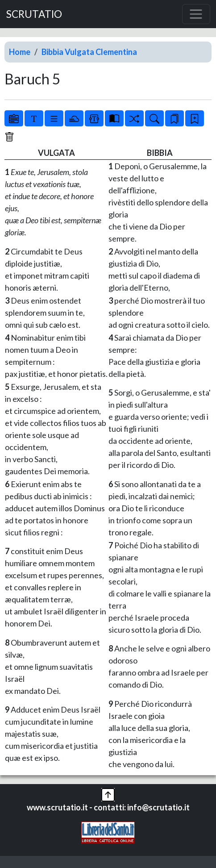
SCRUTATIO (34, 14)
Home (20, 52)
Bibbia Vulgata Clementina (89, 52)
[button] (108, 794)
